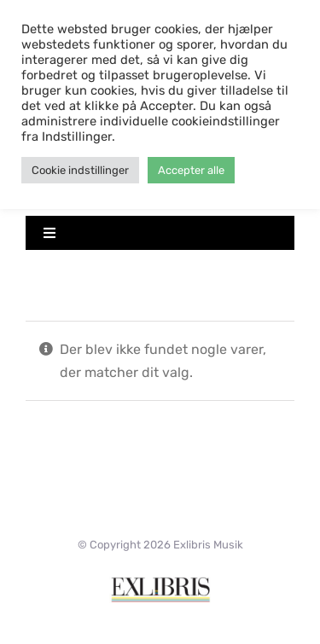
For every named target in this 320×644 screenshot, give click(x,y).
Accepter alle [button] (191, 170)
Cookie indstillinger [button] (80, 170)
